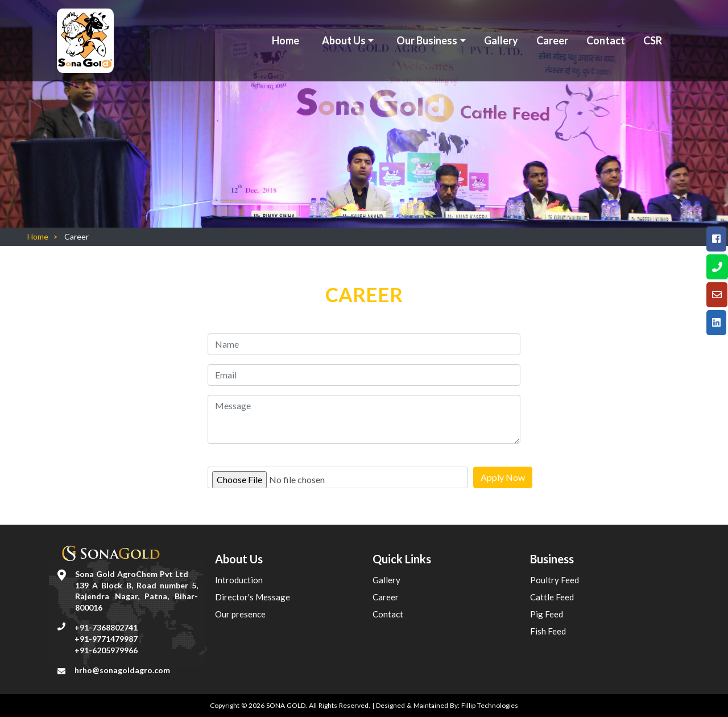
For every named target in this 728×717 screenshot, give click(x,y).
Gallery (501, 40)
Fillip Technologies (490, 705)
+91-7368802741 (106, 627)
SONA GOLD (286, 705)
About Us (344, 40)
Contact (606, 40)
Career (552, 40)
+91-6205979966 (106, 650)
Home (286, 40)
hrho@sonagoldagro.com (122, 670)
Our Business (427, 40)
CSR (653, 40)
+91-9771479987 (106, 639)
